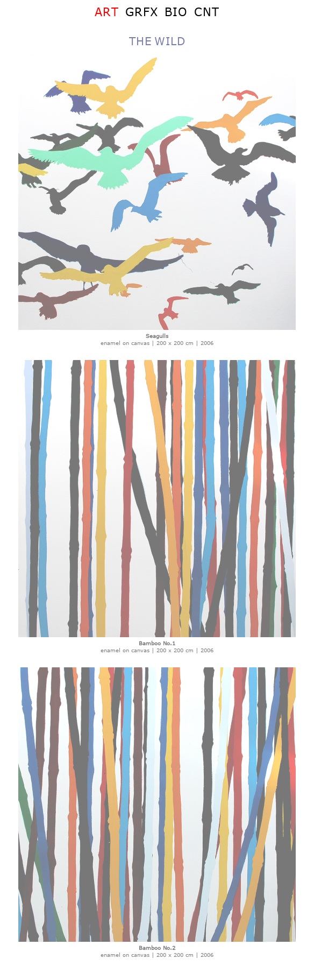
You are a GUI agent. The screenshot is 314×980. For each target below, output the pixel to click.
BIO (176, 12)
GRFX (142, 12)
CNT (207, 12)
